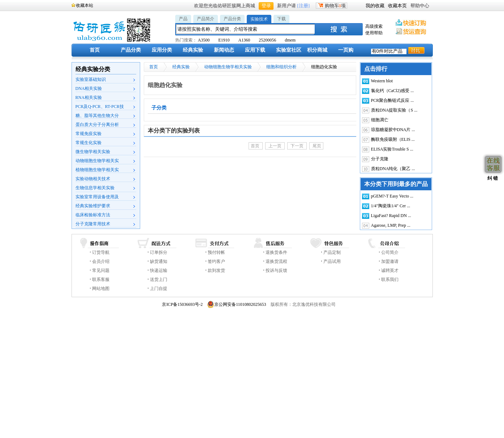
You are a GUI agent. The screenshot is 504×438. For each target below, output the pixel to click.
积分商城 (317, 50)
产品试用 (332, 261)
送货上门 (159, 279)
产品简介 (206, 19)
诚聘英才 (390, 270)
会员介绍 (101, 261)
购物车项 (332, 6)
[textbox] (246, 29)
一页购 (346, 50)
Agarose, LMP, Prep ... (391, 225)
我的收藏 (375, 6)
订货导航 (101, 252)
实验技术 (259, 19)
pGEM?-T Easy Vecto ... (392, 196)
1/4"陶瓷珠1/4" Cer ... (391, 206)
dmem (290, 40)
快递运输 (159, 270)
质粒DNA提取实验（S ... (394, 110)
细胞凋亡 (380, 120)
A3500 (204, 40)
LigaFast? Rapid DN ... (391, 216)
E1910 (224, 40)
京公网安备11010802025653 (237, 304)
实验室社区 (289, 50)
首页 (95, 50)
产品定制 (332, 252)
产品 (183, 19)
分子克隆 (380, 159)
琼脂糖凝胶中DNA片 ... (393, 130)
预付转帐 (216, 252)
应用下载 (255, 50)
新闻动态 (224, 50)
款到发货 (216, 270)
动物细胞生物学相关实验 (228, 67)
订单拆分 (159, 252)
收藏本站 (85, 5)
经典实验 (193, 50)
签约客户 (216, 261)
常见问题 (101, 270)
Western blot (382, 81)
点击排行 (376, 69)
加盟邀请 (390, 261)
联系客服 (101, 279)
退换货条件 (276, 252)
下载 (281, 19)
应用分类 (162, 50)
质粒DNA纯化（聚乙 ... (393, 169)
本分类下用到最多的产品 (396, 184)
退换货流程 (276, 261)
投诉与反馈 (276, 270)
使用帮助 (374, 33)
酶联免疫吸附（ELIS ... (393, 139)
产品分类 (232, 19)
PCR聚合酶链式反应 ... (393, 100)
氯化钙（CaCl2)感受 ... (393, 91)
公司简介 (390, 252)
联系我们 (390, 279)
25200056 (267, 40)
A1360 (244, 40)
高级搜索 (374, 26)
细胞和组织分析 (281, 67)
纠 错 (492, 178)
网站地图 (101, 289)
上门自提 (159, 289)
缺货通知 (159, 261)
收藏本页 (397, 6)
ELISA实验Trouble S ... (392, 149)
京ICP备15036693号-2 (182, 304)
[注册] (303, 6)
